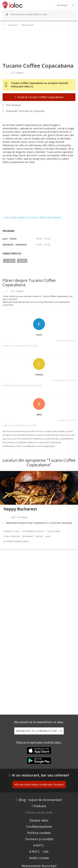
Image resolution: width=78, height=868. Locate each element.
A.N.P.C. (39, 845)
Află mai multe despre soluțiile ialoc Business (39, 784)
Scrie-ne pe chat (40, 812)
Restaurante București (39, 866)
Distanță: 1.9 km (11, 531)
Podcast (40, 806)
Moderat (9, 261)
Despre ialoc (39, 820)
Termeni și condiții (39, 839)
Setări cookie (39, 858)
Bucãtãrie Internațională (16, 541)
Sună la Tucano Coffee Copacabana (39, 97)
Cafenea (22, 261)
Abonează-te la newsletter (36, 731)
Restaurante (28, 25)
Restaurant (28, 536)
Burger (39, 536)
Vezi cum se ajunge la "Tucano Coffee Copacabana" (32, 218)
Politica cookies (39, 833)
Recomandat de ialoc (33, 531)
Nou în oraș (53, 531)
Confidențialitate (39, 827)
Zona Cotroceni (12, 536)
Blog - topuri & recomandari (40, 800)
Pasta (48, 536)
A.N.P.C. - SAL (39, 851)
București (13, 25)
